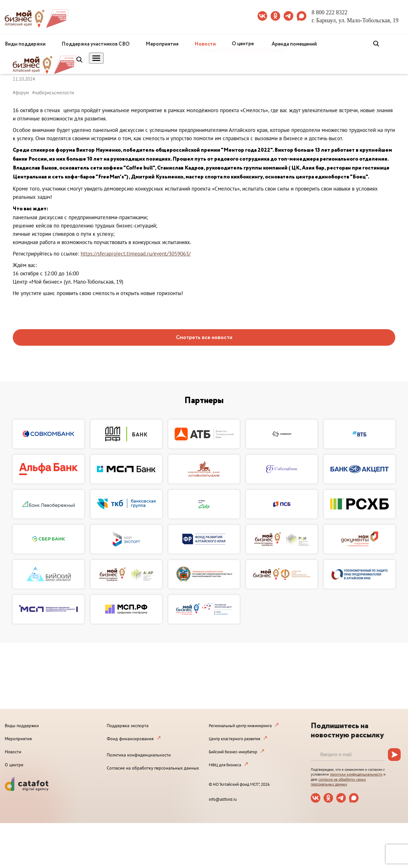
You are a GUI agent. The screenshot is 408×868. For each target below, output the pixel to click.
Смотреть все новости (204, 338)
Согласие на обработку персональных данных (153, 768)
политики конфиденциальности (356, 774)
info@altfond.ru (223, 799)
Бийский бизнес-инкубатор (233, 752)
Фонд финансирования (130, 739)
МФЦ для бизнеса (225, 765)
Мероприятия (162, 44)
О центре (243, 44)
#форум (21, 93)
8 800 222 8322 (330, 12)
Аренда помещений (294, 44)
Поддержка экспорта (128, 726)
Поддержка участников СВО (96, 44)
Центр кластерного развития (234, 739)
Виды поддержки (25, 44)
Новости (205, 44)
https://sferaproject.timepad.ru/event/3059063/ (136, 254)
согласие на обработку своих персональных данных (338, 782)
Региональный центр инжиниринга (240, 726)
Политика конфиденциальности (139, 755)
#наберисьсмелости (53, 93)
